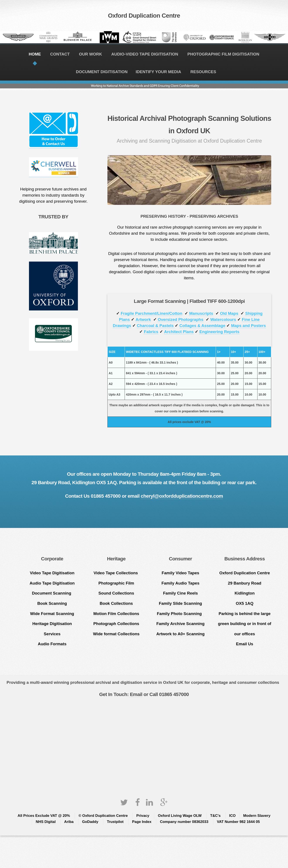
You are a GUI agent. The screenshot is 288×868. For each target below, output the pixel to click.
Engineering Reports (219, 332)
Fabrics (151, 332)
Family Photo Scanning (180, 614)
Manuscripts (201, 313)
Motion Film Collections (116, 614)
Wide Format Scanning (52, 614)
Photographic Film (116, 583)
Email (136, 694)
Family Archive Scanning (180, 624)
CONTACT (60, 54)
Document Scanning (52, 593)
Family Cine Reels (180, 593)
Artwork (143, 319)
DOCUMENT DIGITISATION (102, 72)
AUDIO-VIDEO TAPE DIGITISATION (145, 54)
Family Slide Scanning (180, 603)
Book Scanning (52, 603)
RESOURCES (203, 72)
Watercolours (223, 319)
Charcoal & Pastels (156, 326)
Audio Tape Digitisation (52, 583)
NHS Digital (46, 822)
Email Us (245, 644)
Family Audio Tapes (180, 583)
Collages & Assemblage (202, 326)
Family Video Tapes (180, 573)
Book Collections (116, 603)
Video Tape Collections (116, 573)
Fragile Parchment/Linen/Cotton (152, 313)
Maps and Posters (249, 326)
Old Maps (229, 313)
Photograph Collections (116, 624)
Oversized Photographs (180, 319)
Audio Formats (52, 644)
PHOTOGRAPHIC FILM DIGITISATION (223, 54)
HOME (35, 54)
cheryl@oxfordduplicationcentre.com (182, 496)
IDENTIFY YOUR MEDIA (158, 72)
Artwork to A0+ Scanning (180, 634)
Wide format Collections (116, 634)
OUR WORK (90, 54)
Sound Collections (116, 593)
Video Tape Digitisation (52, 573)
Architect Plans (179, 332)
